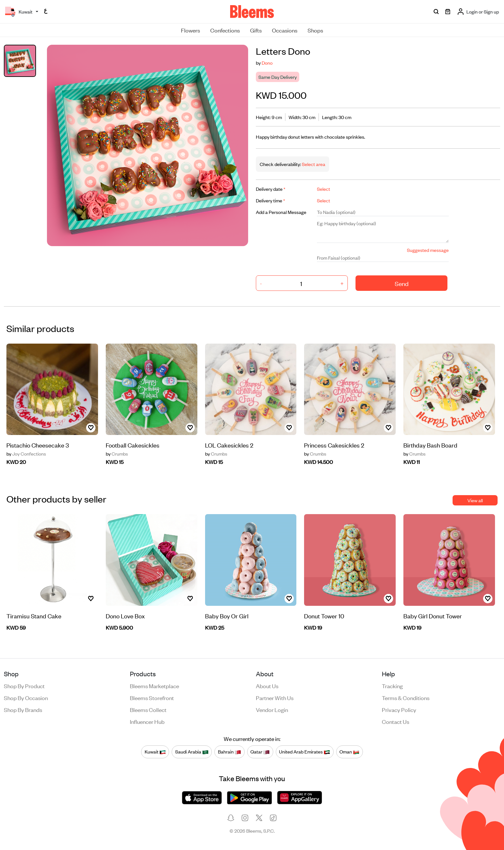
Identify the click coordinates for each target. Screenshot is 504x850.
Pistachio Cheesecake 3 (38, 445)
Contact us (396, 721)
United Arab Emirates (305, 752)
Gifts (256, 30)
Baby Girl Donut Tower (433, 616)
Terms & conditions (406, 698)
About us (267, 686)
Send (402, 283)
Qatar (260, 752)
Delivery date (271, 189)
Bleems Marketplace (154, 686)
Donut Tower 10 (324, 616)
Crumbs (117, 454)
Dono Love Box (125, 616)
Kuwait (155, 752)
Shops (315, 30)
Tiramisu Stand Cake (34, 616)
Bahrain (230, 752)
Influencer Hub (147, 721)
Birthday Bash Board (430, 445)
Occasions (285, 30)
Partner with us (275, 698)
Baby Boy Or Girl (227, 616)
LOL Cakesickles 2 (229, 445)
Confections (225, 30)
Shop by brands (23, 709)
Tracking (392, 686)
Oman (349, 752)
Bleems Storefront (152, 698)
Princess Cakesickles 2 (334, 445)
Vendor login (272, 709)
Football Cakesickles (133, 445)
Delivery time (270, 200)
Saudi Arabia (192, 752)
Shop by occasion (26, 698)
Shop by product (24, 686)
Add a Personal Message (281, 212)
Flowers (190, 30)
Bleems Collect (148, 709)
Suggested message (428, 250)
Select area (313, 164)
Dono (267, 63)
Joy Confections (26, 454)
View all (475, 500)
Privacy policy (399, 709)
